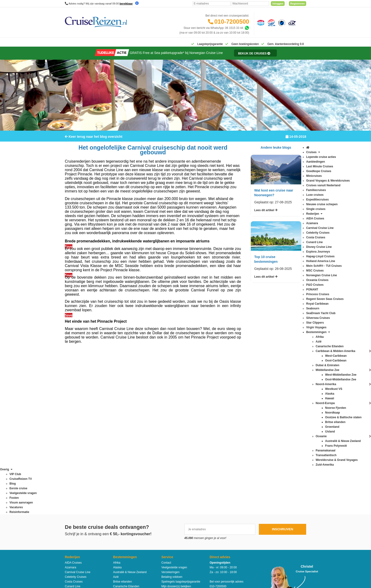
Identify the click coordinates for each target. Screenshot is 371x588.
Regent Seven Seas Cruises (83, 478)
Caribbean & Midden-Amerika (132, 426)
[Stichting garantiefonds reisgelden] (271, 22)
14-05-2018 (296, 140)
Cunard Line (73, 422)
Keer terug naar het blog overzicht (94, 140)
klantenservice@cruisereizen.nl (229, 445)
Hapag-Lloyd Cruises (78, 436)
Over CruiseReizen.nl (175, 446)
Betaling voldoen (172, 412)
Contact (166, 398)
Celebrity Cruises (76, 412)
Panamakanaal (123, 497)
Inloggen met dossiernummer (180, 426)
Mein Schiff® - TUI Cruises (82, 445)
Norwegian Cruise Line (79, 455)
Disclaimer (150, 542)
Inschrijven (283, 364)
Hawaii (117, 445)
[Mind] (194, 571)
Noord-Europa (122, 464)
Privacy (163, 542)
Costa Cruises (74, 417)
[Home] (71, 44)
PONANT (71, 469)
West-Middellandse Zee (128, 516)
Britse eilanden (122, 417)
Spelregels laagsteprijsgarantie (181, 417)
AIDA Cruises (73, 398)
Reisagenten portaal (174, 431)
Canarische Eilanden (126, 422)
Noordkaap (120, 469)
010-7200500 (232, 22)
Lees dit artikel (266, 213)
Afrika (117, 398)
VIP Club (167, 451)
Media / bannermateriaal (177, 460)
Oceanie (118, 478)
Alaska (117, 403)
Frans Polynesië (123, 436)
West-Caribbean (123, 512)
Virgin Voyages (74, 507)
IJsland (118, 450)
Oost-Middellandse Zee (128, 488)
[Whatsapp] (247, 28)
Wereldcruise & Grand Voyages (133, 507)
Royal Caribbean (75, 483)
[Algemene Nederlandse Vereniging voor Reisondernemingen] (260, 22)
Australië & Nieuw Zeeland (130, 407)
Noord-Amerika (123, 459)
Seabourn (71, 488)
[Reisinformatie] (250, 56)
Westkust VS (121, 521)
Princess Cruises (75, 474)
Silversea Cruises (76, 497)
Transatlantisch (123, 502)
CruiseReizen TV (172, 456)
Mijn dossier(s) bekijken (176, 422)
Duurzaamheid (171, 475)
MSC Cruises (73, 450)
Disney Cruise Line (77, 426)
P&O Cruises (73, 464)
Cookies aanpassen (174, 479)
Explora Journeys (76, 431)
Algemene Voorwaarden (185, 542)
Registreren (298, 4)
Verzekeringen (170, 407)
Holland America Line (78, 441)
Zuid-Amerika (121, 526)
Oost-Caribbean (123, 483)
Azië (116, 412)
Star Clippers (73, 502)
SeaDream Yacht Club (79, 493)
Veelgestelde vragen (174, 403)
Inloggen (278, 4)
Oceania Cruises (75, 459)
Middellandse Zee (124, 455)
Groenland (120, 441)
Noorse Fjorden (123, 474)
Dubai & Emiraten (124, 431)
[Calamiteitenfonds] (281, 22)
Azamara (71, 403)
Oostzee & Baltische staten (130, 493)
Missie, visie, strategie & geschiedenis (185, 470)
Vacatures (168, 465)
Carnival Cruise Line (78, 407)
